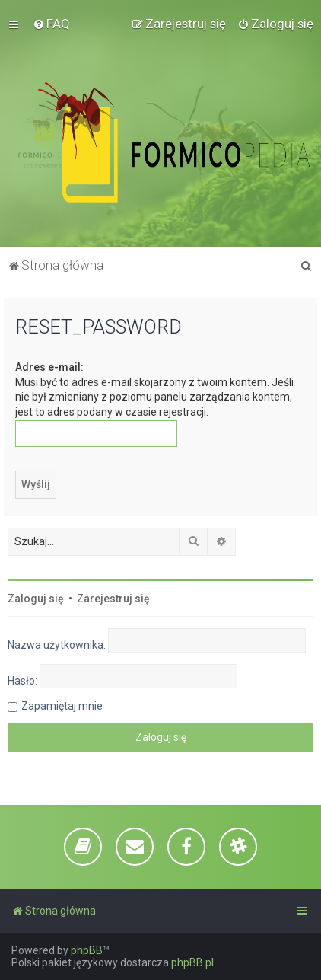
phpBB (87, 950)
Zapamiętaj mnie (62, 706)
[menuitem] (51, 24)
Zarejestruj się (113, 599)
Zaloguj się (36, 599)
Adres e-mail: (49, 367)
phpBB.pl (192, 962)
